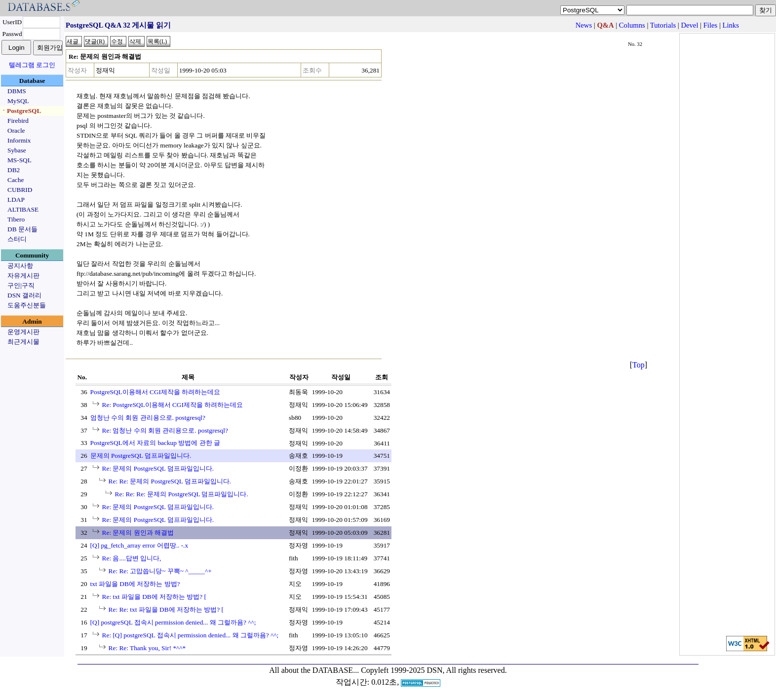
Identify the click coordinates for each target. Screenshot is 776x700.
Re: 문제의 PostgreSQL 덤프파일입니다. (158, 468)
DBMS (17, 91)
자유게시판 (23, 276)
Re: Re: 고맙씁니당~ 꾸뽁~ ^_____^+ (160, 571)
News (584, 25)
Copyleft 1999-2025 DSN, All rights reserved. (434, 670)
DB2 (14, 170)
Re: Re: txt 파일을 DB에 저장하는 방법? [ (166, 609)
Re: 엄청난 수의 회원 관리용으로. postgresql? (165, 430)
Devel (689, 25)
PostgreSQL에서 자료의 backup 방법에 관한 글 (155, 443)
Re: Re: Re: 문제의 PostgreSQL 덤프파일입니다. (182, 494)
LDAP (16, 200)
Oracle (16, 130)
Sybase (17, 150)
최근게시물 (23, 342)
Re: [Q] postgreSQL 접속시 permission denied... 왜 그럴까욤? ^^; (191, 635)
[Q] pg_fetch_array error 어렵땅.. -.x (139, 545)
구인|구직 (21, 285)
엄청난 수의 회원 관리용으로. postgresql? (148, 418)
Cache (16, 180)
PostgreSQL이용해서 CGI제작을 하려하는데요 (155, 392)
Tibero (16, 219)
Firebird (18, 121)
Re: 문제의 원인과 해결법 (138, 533)
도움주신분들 (27, 305)
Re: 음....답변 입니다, (132, 558)
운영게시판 (23, 332)
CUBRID (20, 190)
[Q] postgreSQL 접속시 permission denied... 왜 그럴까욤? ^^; (173, 622)
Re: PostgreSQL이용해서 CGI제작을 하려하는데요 (173, 405)
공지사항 (20, 266)
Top (639, 365)
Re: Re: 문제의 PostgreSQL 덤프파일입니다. (170, 481)
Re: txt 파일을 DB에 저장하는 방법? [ (154, 597)
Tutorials (663, 25)
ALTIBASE (23, 209)
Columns (632, 25)
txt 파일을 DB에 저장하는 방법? (135, 584)
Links (731, 25)
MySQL (18, 101)
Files (711, 25)
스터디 (17, 239)
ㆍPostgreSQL (21, 111)
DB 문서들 (22, 229)
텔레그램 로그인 (32, 65)
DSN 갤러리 (24, 295)
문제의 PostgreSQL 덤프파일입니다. (141, 456)
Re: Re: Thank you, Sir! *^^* (147, 648)
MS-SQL (19, 160)
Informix (19, 140)
